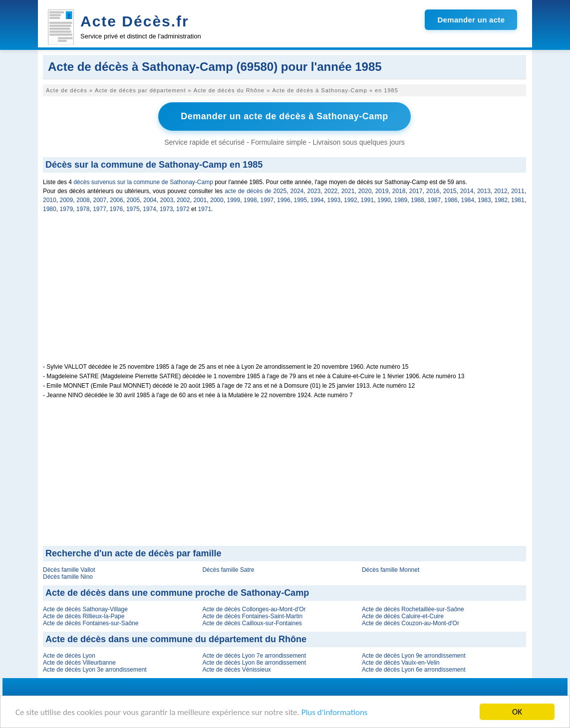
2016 (433, 191)
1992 (351, 200)
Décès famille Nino (68, 577)
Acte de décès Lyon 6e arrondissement (414, 670)
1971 (204, 209)
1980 (50, 209)
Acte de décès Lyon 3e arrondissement (95, 670)
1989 (401, 200)
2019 (382, 191)
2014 (467, 191)
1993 (334, 200)
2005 (134, 200)
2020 (365, 191)
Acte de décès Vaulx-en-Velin (401, 663)
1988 (418, 200)
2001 (200, 200)
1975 (133, 209)
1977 (100, 209)
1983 (484, 200)
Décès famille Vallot (69, 570)
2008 (83, 200)
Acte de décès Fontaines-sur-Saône (91, 623)
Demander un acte (471, 20)
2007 (100, 200)
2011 (518, 191)
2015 (450, 191)
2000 (217, 200)
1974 (149, 209)
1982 (501, 200)
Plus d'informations (335, 713)
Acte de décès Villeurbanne (79, 663)
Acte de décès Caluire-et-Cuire (403, 616)
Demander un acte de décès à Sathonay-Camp (285, 116)
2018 (399, 191)
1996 (284, 200)
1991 (368, 200)
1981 (518, 200)
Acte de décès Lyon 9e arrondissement (414, 656)
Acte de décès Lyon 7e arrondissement (254, 656)
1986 (451, 200)
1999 (234, 200)
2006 (117, 200)
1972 (183, 209)
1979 (66, 209)
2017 (416, 191)
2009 (67, 200)
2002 (183, 200)
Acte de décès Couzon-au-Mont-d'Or (411, 623)
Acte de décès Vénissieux (236, 670)
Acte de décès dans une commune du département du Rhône (176, 639)
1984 (468, 200)
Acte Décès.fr (135, 21)
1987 (434, 200)
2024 (297, 191)
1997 (267, 200)
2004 (150, 200)
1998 (250, 200)
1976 (117, 209)
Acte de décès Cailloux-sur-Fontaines (252, 623)
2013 (484, 191)
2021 (348, 191)
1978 (83, 209)
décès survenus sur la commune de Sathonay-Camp (143, 182)
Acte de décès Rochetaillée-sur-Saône (413, 609)
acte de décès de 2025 (256, 191)
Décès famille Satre (228, 570)
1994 (317, 200)
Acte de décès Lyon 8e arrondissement (254, 663)
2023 (314, 191)
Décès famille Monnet (391, 570)
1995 (301, 200)
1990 (384, 200)
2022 (331, 191)
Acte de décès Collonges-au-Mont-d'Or (254, 609)
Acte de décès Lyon (69, 656)
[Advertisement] (285, 293)
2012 (501, 191)
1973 (166, 209)
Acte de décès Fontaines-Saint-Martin (252, 616)
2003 (167, 200)
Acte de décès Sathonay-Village (85, 609)
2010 (50, 200)
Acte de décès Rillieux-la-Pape (84, 616)
